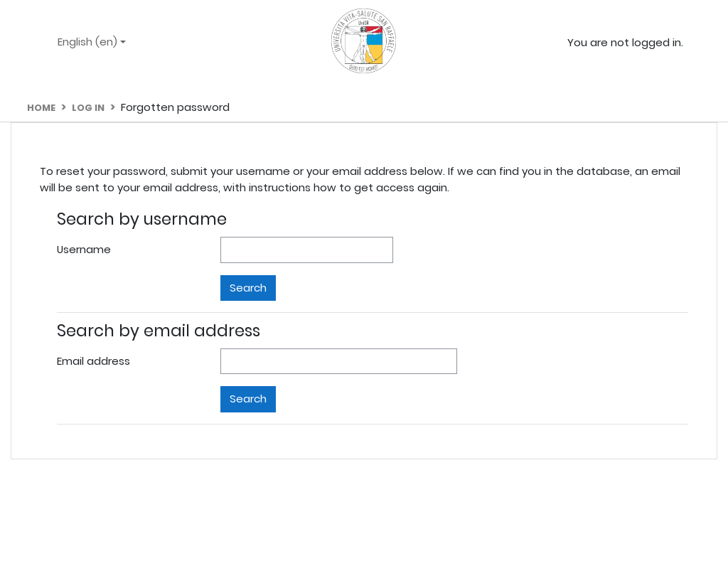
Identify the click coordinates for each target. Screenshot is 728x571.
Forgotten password (175, 107)
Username (84, 249)
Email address (93, 361)
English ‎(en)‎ (89, 42)
